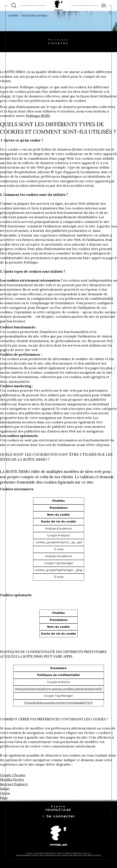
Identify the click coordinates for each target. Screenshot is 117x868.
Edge (4, 798)
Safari (5, 789)
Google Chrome (13, 775)
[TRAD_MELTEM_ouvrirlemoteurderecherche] (14, 5)
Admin (65, 855)
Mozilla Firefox (12, 780)
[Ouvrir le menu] (104, 5)
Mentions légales (52, 855)
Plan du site (38, 855)
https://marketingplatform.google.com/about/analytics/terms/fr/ (59, 689)
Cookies (97, 855)
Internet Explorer (14, 784)
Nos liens (73, 855)
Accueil (13, 16)
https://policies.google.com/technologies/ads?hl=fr (59, 703)
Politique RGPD (38, 116)
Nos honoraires (24, 855)
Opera (5, 793)
